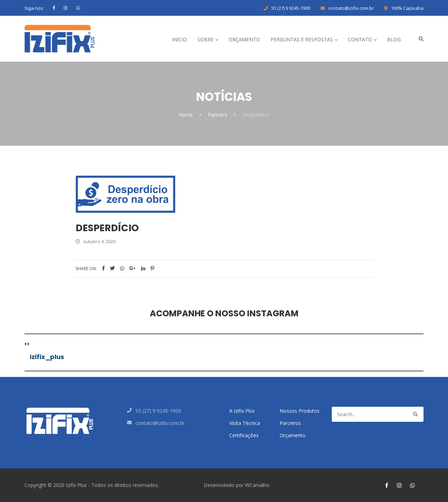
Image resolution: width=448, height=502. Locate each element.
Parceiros (290, 423)
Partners (218, 115)
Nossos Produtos (300, 411)
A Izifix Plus (242, 411)
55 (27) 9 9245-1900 (291, 8)
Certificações (244, 435)
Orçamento (293, 435)
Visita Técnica (245, 423)
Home (186, 115)
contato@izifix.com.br (351, 8)
